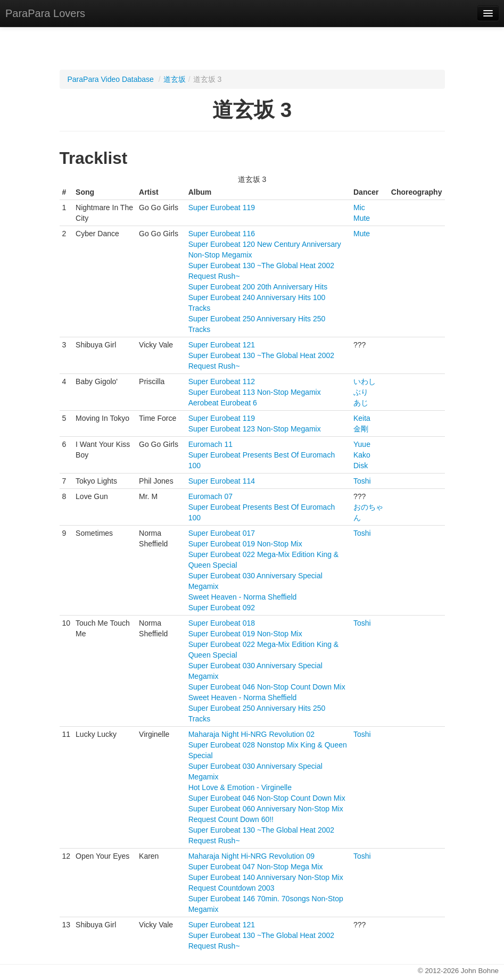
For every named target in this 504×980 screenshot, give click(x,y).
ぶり (361, 392)
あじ (361, 403)
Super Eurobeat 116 (222, 234)
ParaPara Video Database (111, 79)
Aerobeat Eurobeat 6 (223, 403)
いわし (365, 381)
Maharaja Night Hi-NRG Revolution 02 (251, 734)
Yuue (362, 444)
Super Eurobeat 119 (222, 207)
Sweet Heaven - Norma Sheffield (243, 597)
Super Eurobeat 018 (222, 623)
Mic (359, 207)
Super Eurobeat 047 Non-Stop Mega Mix (256, 867)
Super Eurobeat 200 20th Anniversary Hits (258, 287)
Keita (362, 418)
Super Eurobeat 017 (222, 533)
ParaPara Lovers (45, 13)
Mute (362, 218)
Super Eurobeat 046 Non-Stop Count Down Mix (267, 687)
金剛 (361, 429)
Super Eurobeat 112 (222, 381)
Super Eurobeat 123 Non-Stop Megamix (255, 429)
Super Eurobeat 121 (222, 345)
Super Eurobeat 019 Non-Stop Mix (245, 544)
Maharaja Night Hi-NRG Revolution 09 (251, 856)
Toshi (362, 481)
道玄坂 (175, 79)
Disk (361, 466)
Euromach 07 (210, 496)
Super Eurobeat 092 (222, 608)
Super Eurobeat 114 (222, 481)
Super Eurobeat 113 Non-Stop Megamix (255, 392)
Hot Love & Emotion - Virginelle (240, 787)
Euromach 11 (210, 444)
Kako (362, 455)
